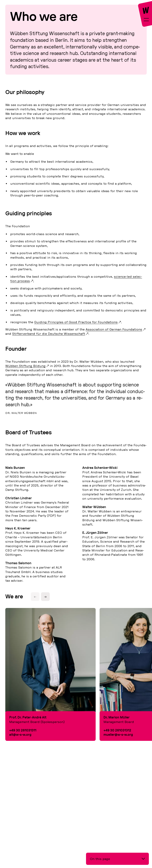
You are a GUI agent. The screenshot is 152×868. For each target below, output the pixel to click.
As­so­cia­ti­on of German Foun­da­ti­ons (114, 329)
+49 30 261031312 (117, 730)
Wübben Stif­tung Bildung (25, 366)
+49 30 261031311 (23, 730)
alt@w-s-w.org (20, 735)
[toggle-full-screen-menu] (146, 20)
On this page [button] (100, 859)
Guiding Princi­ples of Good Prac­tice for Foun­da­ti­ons (76, 322)
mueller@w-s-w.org (118, 735)
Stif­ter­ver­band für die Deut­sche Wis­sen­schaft (49, 334)
